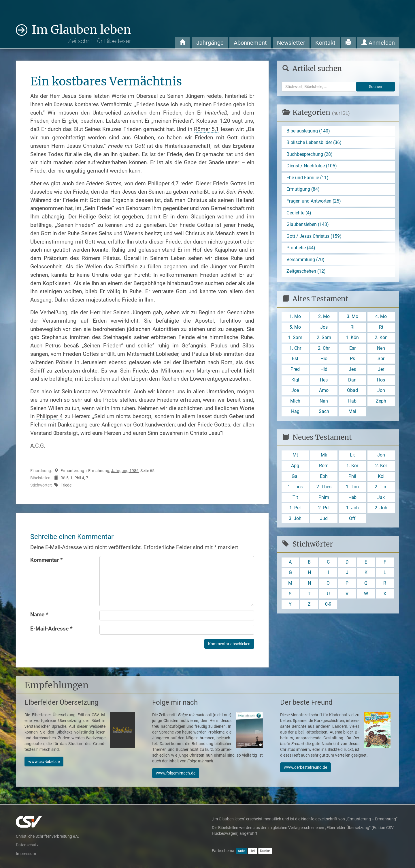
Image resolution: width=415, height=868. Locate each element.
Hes (324, 381)
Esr (352, 349)
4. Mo (381, 317)
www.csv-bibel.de (44, 762)
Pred (295, 370)
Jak (381, 499)
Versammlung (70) (305, 260)
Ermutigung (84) (303, 190)
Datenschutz (27, 845)
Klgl (295, 381)
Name (39, 614)
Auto (242, 851)
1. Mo (295, 317)
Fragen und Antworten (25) (314, 201)
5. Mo (295, 328)
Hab (352, 402)
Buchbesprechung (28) (310, 154)
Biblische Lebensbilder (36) (314, 143)
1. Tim (352, 488)
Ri (352, 328)
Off (352, 520)
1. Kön (352, 339)
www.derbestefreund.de (305, 767)
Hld (324, 370)
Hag (295, 413)
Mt (295, 457)
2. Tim (381, 488)
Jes (352, 370)
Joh (381, 457)
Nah (324, 402)
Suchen (376, 87)
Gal (295, 478)
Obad (352, 392)
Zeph (381, 402)
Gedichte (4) (299, 213)
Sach (324, 413)
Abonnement (250, 43)
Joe (295, 392)
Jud (324, 520)
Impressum (26, 854)
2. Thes (324, 488)
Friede (66, 485)
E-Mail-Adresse (51, 629)
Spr (381, 360)
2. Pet (324, 510)
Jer (381, 370)
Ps (352, 360)
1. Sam (295, 339)
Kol (381, 478)
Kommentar (47, 560)
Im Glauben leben (81, 34)
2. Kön (381, 339)
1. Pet (295, 510)
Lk (352, 457)
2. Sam (324, 339)
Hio (324, 360)
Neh (381, 349)
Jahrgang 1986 (125, 471)
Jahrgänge (210, 43)
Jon (381, 392)
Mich (295, 402)
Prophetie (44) (301, 248)
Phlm (324, 499)
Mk (324, 457)
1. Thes (295, 488)
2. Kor (381, 467)
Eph (324, 478)
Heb (352, 499)
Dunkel (265, 851)
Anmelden (378, 43)
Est (295, 360)
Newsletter (291, 43)
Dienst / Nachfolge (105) (312, 166)
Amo (324, 392)
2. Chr (324, 349)
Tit (295, 499)
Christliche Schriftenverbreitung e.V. (48, 836)
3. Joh (295, 520)
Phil (352, 478)
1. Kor (352, 467)
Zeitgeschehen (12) (306, 272)
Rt (381, 328)
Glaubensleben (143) (308, 225)
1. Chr (295, 349)
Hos (381, 381)
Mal (352, 413)
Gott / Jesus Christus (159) (314, 237)
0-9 (328, 606)
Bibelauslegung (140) (308, 131)
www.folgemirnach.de (176, 773)
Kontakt (325, 43)
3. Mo (352, 317)
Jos (324, 328)
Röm (324, 467)
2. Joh (381, 510)
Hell (253, 851)
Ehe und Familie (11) (308, 178)
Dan (352, 381)
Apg (295, 467)
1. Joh (352, 510)
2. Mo (324, 317)
